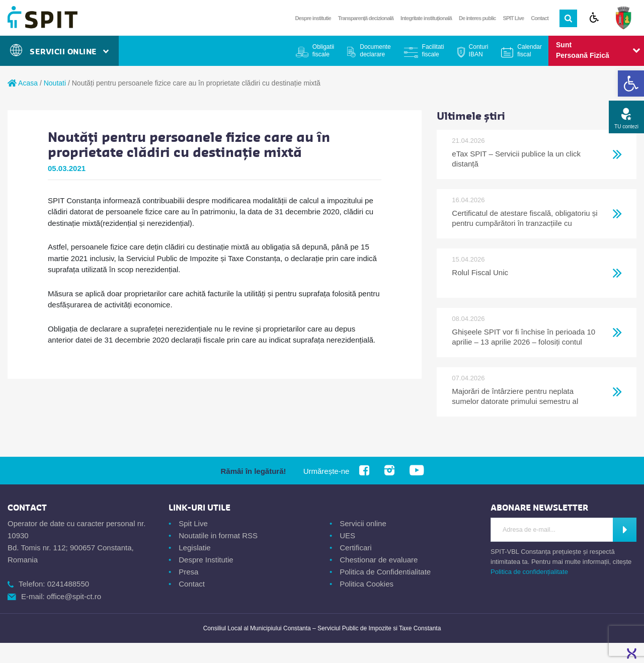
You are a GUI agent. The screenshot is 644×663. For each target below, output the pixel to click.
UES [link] (347, 535)
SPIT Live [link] (514, 18)
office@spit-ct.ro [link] (74, 596)
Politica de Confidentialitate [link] (385, 572)
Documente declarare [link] (375, 51)
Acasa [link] (23, 83)
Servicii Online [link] (59, 52)
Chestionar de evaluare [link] (379, 560)
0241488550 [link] (68, 584)
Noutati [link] (55, 83)
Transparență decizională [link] (366, 18)
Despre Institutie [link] (206, 560)
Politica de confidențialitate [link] (529, 572)
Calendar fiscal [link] (530, 51)
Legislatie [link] (194, 548)
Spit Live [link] (193, 523)
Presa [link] (188, 572)
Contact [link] (540, 18)
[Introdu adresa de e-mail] (552, 530)
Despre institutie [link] (313, 18)
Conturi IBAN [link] (479, 51)
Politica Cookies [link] (367, 584)
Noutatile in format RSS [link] (218, 535)
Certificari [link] (355, 548)
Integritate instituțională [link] (426, 18)
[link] (631, 84)
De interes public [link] (477, 18)
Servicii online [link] (363, 523)
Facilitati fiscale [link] (433, 51)
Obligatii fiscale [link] (323, 51)
